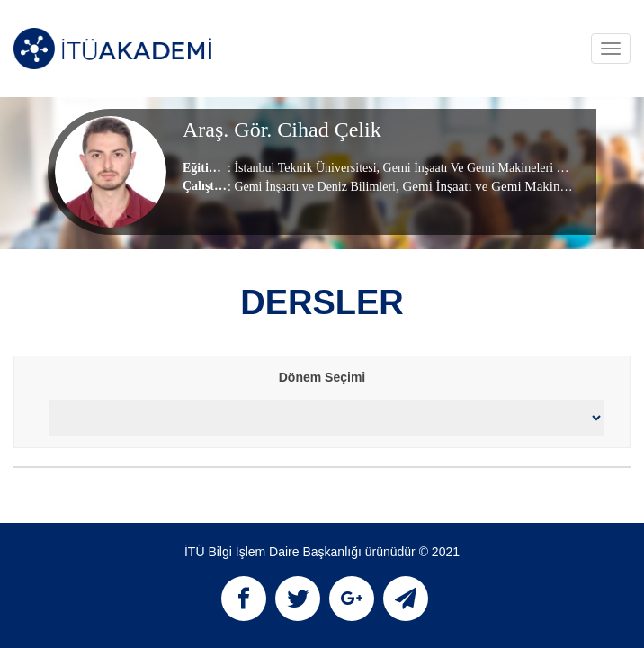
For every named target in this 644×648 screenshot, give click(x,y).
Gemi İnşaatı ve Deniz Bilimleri (315, 187)
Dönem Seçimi (322, 377)
